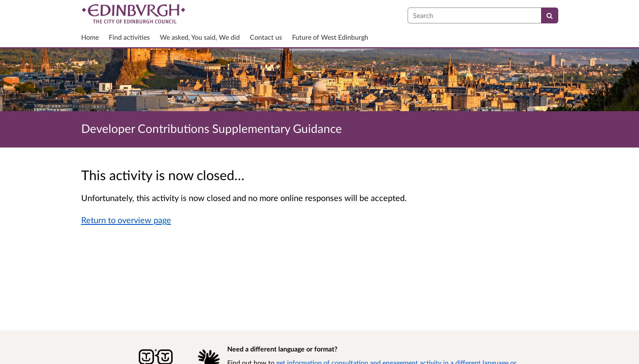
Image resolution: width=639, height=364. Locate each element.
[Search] (550, 15)
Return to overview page (126, 220)
